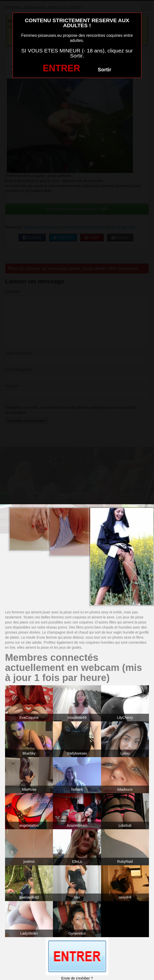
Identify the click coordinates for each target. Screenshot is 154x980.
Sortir (104, 70)
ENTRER (61, 68)
